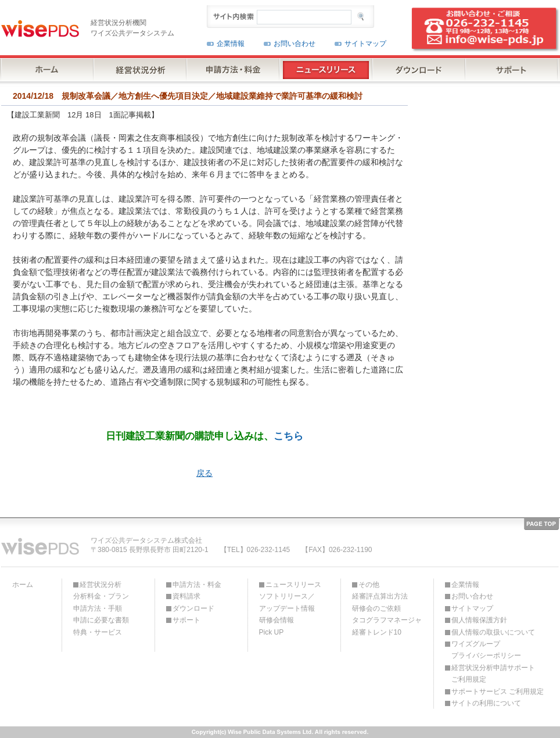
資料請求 (186, 596)
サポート (186, 620)
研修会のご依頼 (376, 608)
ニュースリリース (293, 585)
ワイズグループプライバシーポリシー (486, 650)
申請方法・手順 (98, 608)
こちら (288, 436)
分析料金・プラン (101, 596)
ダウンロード (193, 608)
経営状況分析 (100, 585)
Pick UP (272, 632)
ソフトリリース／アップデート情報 (287, 602)
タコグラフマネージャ (387, 620)
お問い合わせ (295, 44)
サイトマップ (365, 44)
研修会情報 (277, 620)
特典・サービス (98, 632)
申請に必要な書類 (101, 620)
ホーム (23, 585)
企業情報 (231, 44)
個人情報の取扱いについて (493, 632)
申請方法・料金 (197, 585)
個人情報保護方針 (479, 620)
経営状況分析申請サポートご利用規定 (493, 673)
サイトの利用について (486, 703)
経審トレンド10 (377, 632)
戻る (204, 473)
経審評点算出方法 (380, 596)
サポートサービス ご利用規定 (498, 692)
